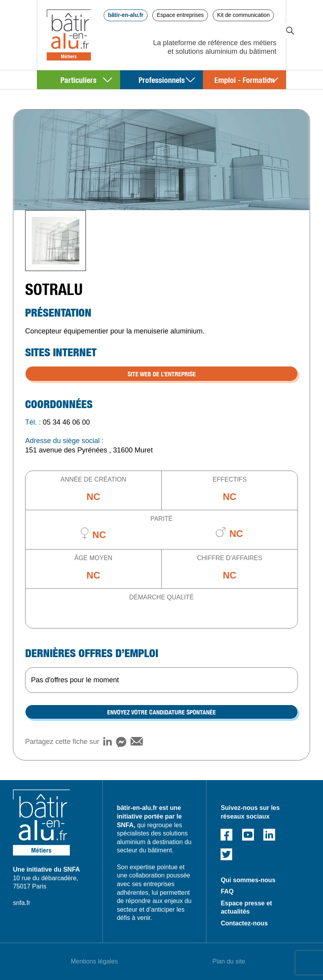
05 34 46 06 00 (66, 422)
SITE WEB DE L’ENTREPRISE (162, 374)
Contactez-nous (244, 923)
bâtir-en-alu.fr (126, 15)
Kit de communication (243, 15)
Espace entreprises (180, 15)
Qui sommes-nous (248, 880)
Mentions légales (94, 961)
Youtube (248, 835)
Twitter (226, 854)
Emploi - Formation (245, 80)
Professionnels (162, 80)
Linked (269, 835)
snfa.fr (22, 903)
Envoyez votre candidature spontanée (161, 712)
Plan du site (229, 961)
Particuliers (78, 80)
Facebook (226, 835)
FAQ (227, 891)
